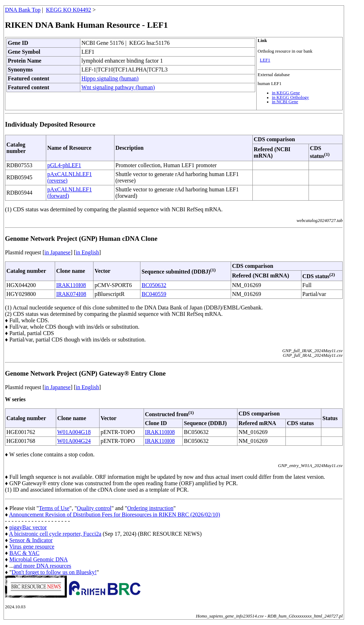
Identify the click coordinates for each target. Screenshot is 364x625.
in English (87, 252)
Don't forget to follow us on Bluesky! (54, 572)
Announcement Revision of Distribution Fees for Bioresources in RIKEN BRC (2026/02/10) (114, 515)
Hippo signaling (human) (110, 78)
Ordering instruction (150, 508)
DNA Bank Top (23, 10)
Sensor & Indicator (31, 540)
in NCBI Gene (285, 102)
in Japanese (57, 252)
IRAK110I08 (71, 285)
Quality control (94, 508)
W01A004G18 (74, 432)
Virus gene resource (32, 547)
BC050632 (154, 285)
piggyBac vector (28, 527)
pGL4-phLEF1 (64, 165)
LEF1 (265, 60)
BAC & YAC (24, 553)
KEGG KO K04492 (68, 10)
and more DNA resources (42, 566)
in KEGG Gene (286, 93)
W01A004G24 (74, 441)
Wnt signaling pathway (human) (118, 87)
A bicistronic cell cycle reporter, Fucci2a (55, 534)
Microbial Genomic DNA (38, 559)
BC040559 (154, 294)
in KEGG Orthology (291, 97)
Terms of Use (54, 508)
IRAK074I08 (71, 294)
